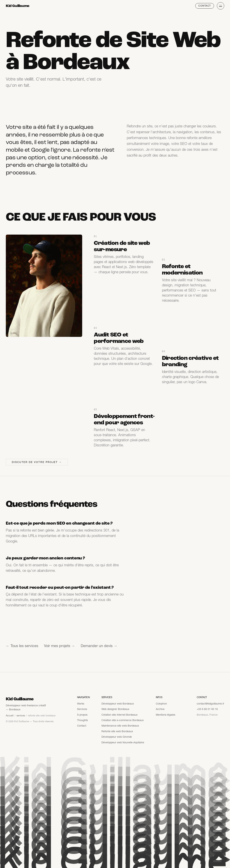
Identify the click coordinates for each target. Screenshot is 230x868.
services (21, 716)
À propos (82, 715)
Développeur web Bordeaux (118, 704)
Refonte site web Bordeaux (117, 731)
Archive (160, 709)
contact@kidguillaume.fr (210, 704)
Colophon (161, 704)
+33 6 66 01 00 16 (207, 709)
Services (82, 709)
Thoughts (82, 720)
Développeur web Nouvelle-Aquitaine (123, 742)
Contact (205, 6)
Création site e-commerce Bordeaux (123, 720)
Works (81, 704)
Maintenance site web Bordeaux (120, 726)
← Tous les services (22, 646)
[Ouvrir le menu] (221, 6)
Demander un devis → (99, 646)
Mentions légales (166, 715)
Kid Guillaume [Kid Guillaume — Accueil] (18, 6)
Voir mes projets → (59, 646)
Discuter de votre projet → (37, 462)
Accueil (10, 716)
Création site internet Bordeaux (119, 715)
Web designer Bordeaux (115, 709)
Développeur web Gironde (117, 737)
